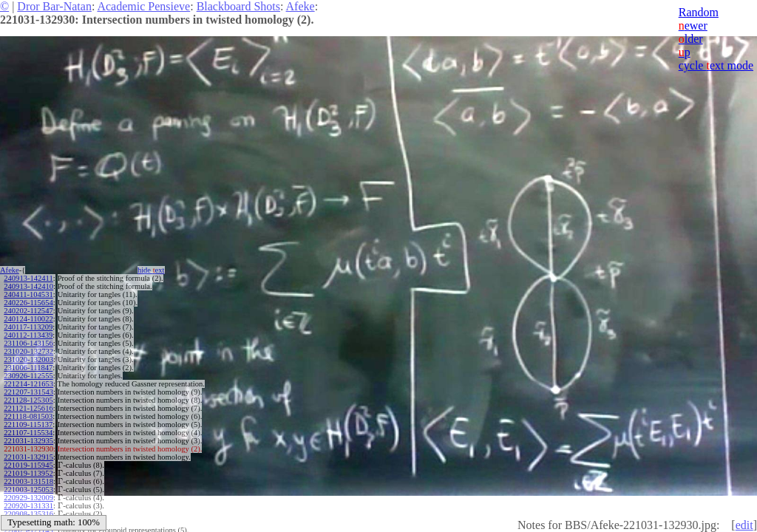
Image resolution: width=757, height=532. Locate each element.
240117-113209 (28, 327)
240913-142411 (28, 278)
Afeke (301, 6)
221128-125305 (28, 400)
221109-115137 (28, 424)
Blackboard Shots (238, 6)
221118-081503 (28, 416)
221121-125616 (28, 408)
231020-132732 (28, 351)
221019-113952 (28, 473)
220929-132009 (28, 498)
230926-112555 (28, 376)
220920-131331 (28, 506)
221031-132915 (28, 457)
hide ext (151, 270)
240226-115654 (28, 303)
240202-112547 (28, 311)
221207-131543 (28, 392)
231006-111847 (28, 368)
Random (699, 12)
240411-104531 (28, 294)
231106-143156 (28, 343)
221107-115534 (28, 433)
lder (691, 39)
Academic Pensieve (143, 6)
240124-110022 (28, 319)
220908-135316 (28, 514)
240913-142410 (28, 286)
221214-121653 (28, 384)
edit (744, 525)
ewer (693, 25)
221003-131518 (28, 481)
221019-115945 (28, 465)
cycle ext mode (716, 65)
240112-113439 (28, 335)
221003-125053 (28, 490)
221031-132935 (28, 441)
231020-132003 (28, 359)
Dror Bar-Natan (54, 6)
